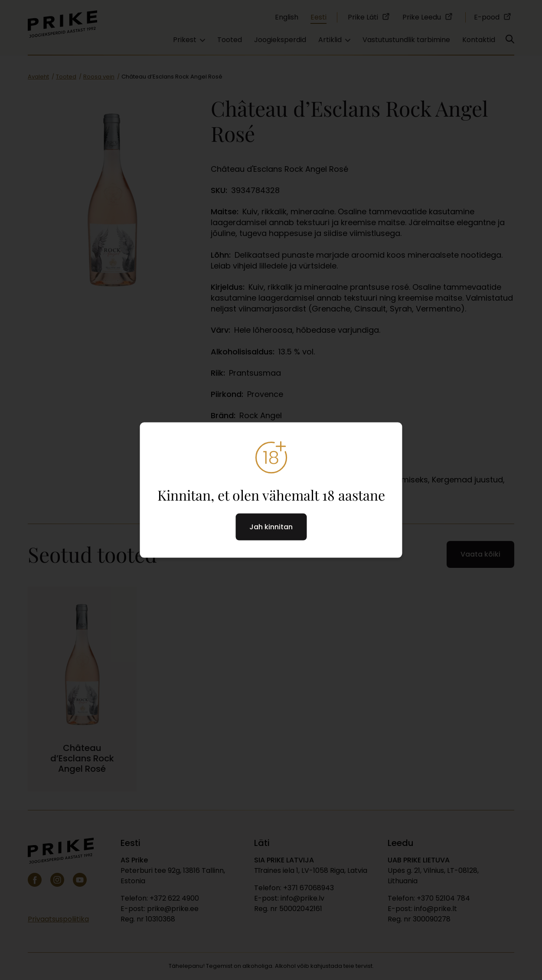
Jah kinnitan (271, 527)
